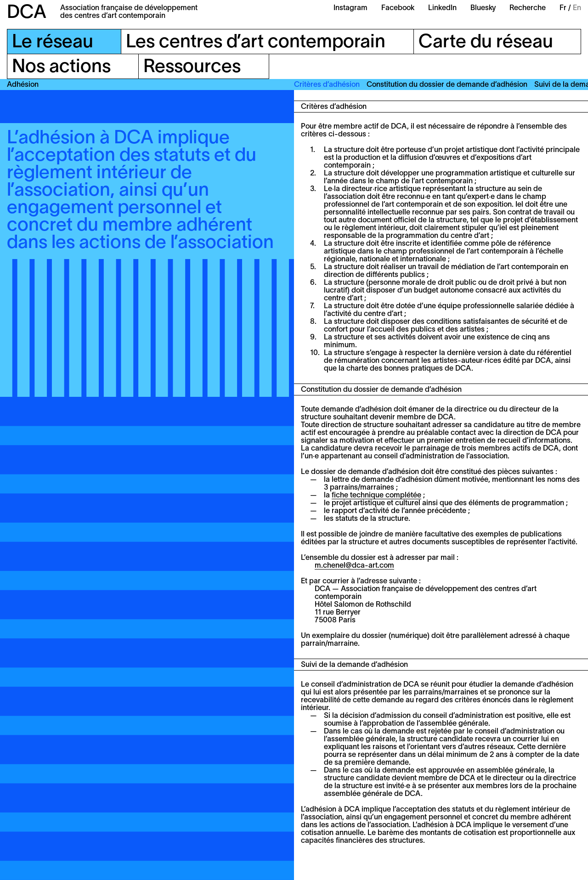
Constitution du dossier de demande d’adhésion (447, 85)
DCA (27, 13)
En (577, 8)
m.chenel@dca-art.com (354, 566)
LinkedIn (442, 8)
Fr (563, 8)
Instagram (351, 8)
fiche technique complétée (376, 496)
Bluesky (483, 8)
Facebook (398, 8)
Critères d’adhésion (327, 85)
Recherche (528, 8)
